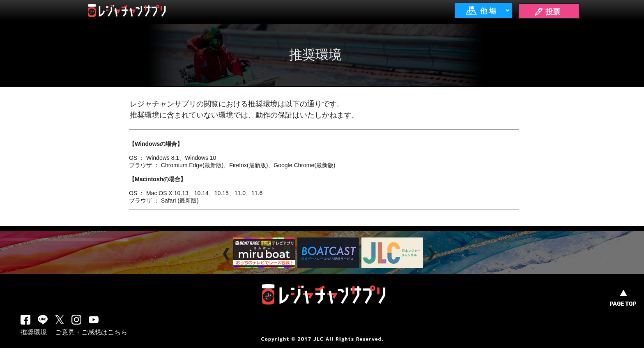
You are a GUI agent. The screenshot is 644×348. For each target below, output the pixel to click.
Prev (227, 254)
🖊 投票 (547, 12)
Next (432, 254)
